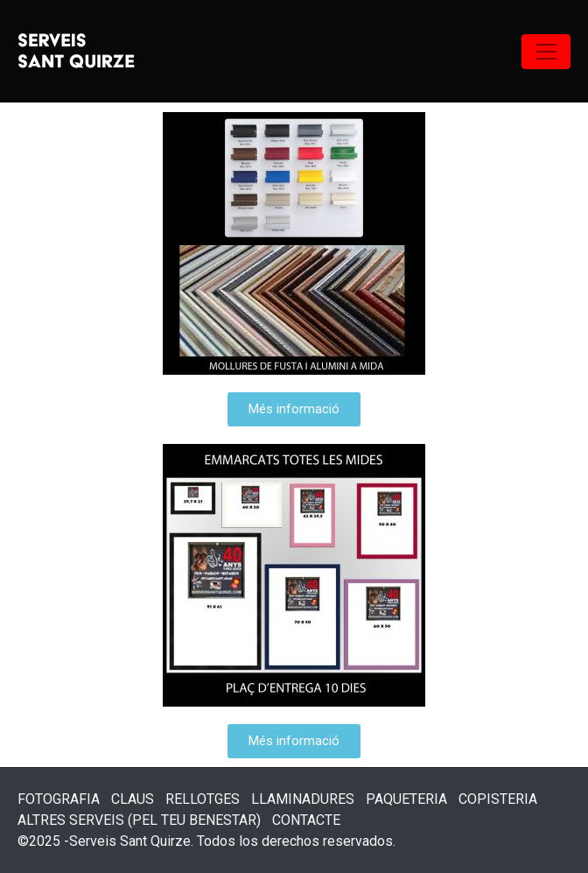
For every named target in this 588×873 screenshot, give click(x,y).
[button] (294, 409)
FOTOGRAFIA (59, 799)
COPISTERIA (498, 799)
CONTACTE (306, 820)
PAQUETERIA (406, 799)
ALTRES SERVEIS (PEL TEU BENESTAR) (139, 820)
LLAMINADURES (303, 799)
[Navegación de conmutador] (546, 52)
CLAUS (133, 799)
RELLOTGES (203, 799)
